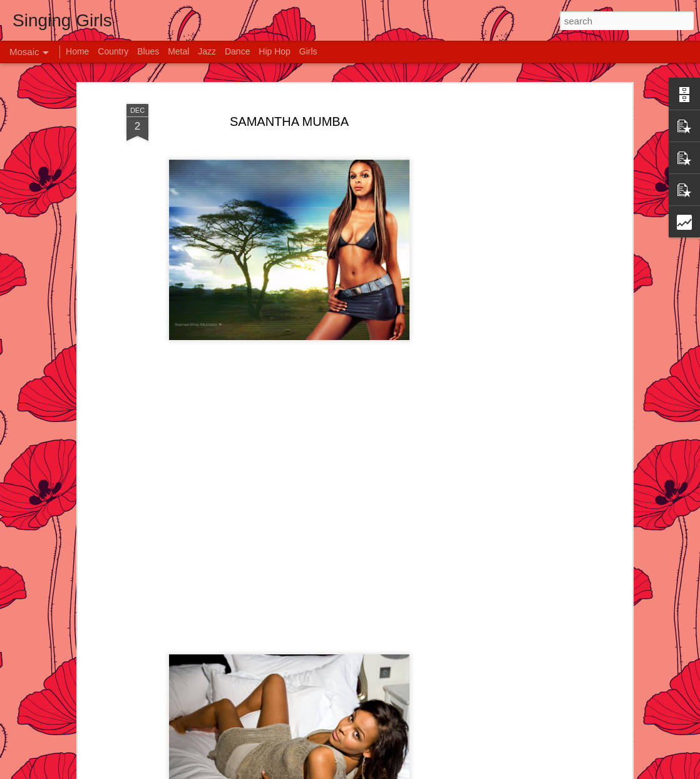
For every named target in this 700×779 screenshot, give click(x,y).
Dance (237, 51)
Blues (148, 51)
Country (113, 51)
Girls (308, 51)
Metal (178, 51)
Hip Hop (275, 51)
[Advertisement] (521, 295)
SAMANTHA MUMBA (289, 121)
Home (77, 51)
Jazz (207, 51)
